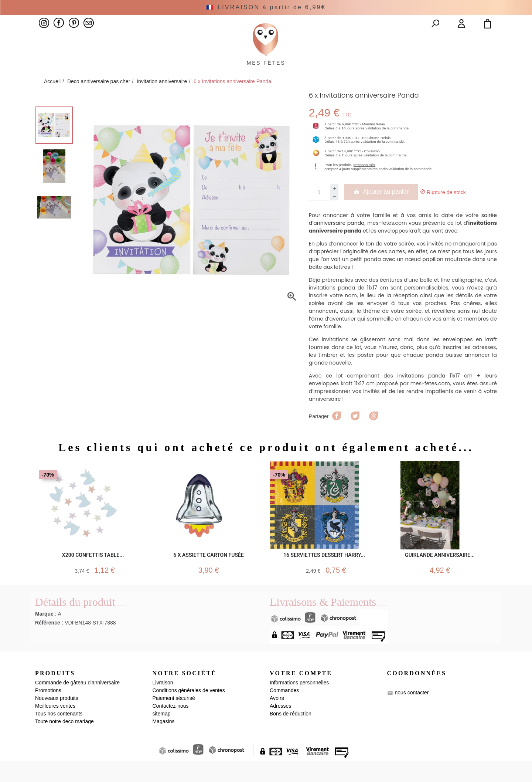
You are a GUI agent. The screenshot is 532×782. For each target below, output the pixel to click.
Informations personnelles (299, 704)
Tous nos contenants (59, 735)
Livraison (163, 704)
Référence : (49, 644)
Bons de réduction (291, 735)
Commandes (284, 712)
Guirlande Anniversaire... (440, 571)
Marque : (46, 635)
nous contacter (412, 714)
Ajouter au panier (387, 209)
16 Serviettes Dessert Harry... (324, 571)
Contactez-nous (171, 727)
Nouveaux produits (57, 720)
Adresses (280, 727)
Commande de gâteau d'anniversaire (77, 704)
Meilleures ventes (55, 727)
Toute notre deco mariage (64, 743)
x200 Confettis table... (93, 571)
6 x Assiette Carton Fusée (209, 571)
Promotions (48, 712)
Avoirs (277, 720)
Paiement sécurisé (174, 720)
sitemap (162, 735)
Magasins (164, 743)
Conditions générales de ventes (189, 712)
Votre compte (301, 694)
